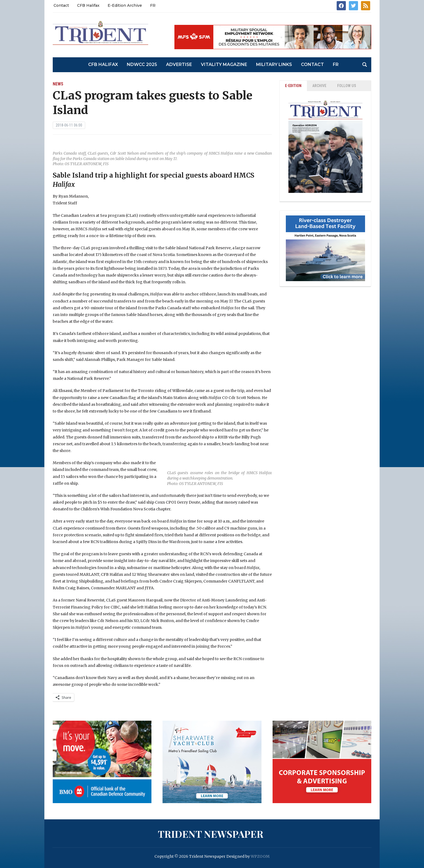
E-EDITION (293, 86)
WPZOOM (260, 856)
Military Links (274, 64)
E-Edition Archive (125, 5)
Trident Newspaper (211, 834)
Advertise (179, 64)
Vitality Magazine (224, 64)
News (58, 84)
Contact (61, 5)
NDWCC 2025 (142, 64)
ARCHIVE (319, 86)
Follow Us (347, 86)
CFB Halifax (88, 5)
